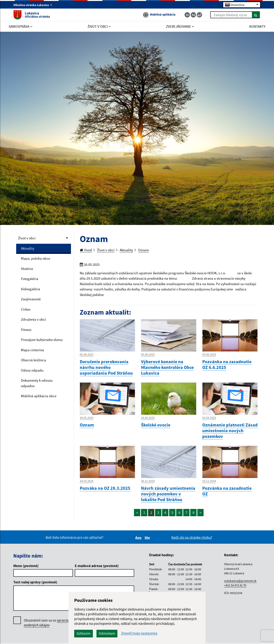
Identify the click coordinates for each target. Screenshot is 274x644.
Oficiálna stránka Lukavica (33, 5)
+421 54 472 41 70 (235, 585)
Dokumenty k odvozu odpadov (37, 383)
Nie (148, 538)
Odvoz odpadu (32, 370)
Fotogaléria (30, 279)
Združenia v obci (33, 319)
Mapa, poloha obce (35, 258)
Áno (139, 538)
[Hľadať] (256, 15)
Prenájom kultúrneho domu (42, 340)
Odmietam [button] (107, 633)
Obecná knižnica (33, 360)
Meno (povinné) (26, 566)
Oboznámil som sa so (50, 623)
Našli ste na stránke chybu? (192, 537)
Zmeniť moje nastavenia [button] (139, 633)
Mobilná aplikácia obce (39, 396)
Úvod (86, 250)
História (27, 269)
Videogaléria (31, 289)
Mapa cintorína (32, 350)
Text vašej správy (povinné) (35, 582)
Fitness (26, 330)
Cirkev (26, 309)
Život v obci (27, 238)
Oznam (144, 250)
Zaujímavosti (31, 299)
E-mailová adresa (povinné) (97, 566)
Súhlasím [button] (84, 633)
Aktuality (28, 248)
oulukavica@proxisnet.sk (240, 581)
